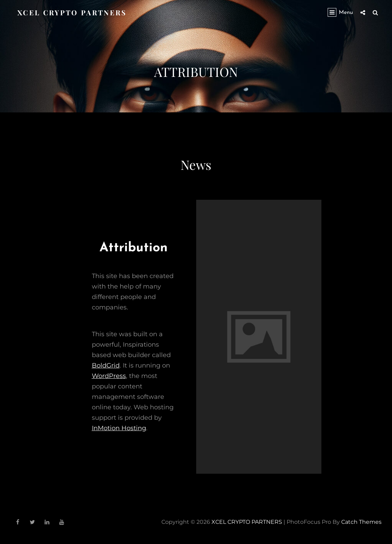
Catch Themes (361, 522)
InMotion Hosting (119, 428)
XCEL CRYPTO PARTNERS (72, 12)
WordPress (109, 376)
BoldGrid (106, 365)
